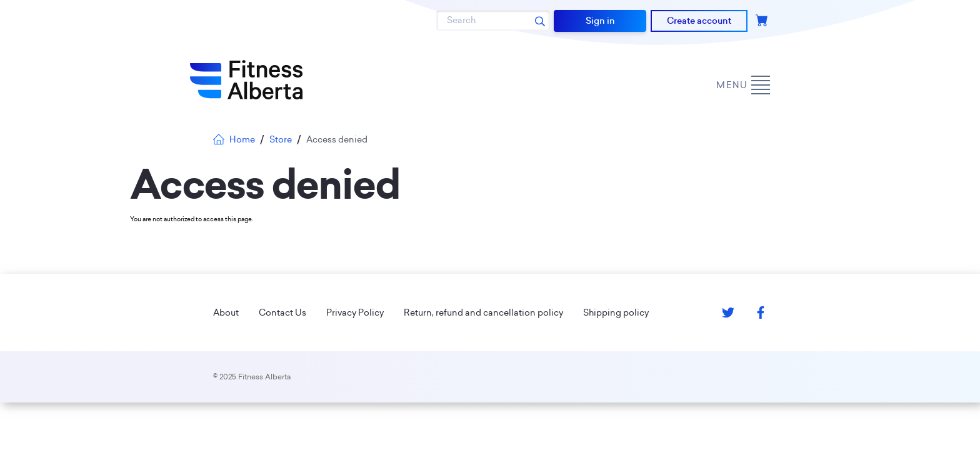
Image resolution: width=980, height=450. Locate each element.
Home (234, 139)
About (226, 312)
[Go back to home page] (246, 80)
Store (281, 139)
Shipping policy (616, 312)
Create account (699, 21)
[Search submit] (540, 21)
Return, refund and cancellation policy (483, 312)
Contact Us (282, 312)
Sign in (600, 21)
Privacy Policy (355, 312)
